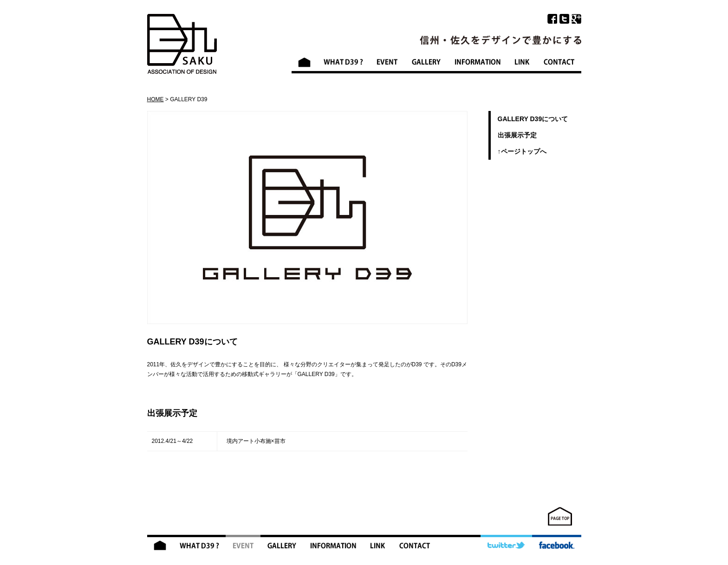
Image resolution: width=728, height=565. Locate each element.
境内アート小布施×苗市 (256, 441)
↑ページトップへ (522, 151)
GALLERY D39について (533, 119)
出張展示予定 (517, 135)
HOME (156, 99)
